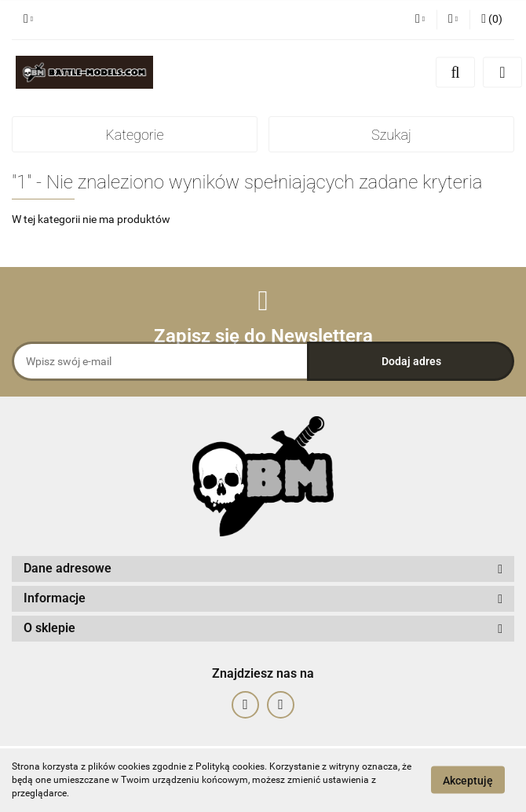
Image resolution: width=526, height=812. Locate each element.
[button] (492, 20)
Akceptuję (468, 781)
